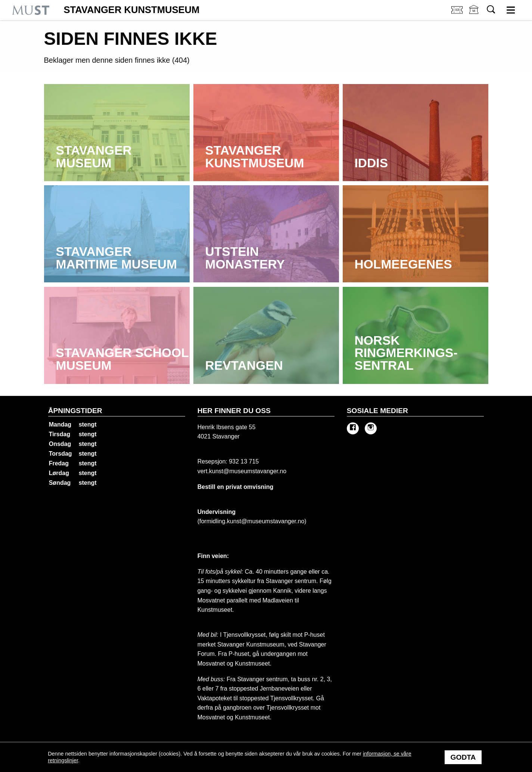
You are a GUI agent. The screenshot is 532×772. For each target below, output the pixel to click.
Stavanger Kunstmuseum (131, 10)
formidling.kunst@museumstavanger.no (252, 521)
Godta (463, 757)
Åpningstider (75, 411)
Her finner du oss (234, 411)
